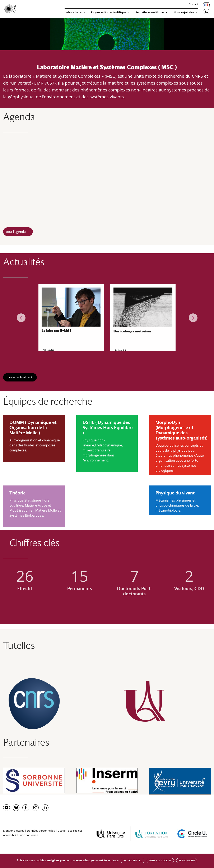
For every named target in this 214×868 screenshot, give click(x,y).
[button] (21, 318)
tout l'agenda (16, 232)
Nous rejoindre (184, 12)
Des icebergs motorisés (132, 331)
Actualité (49, 350)
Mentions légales (14, 831)
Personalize (187, 860)
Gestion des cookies (70, 831)
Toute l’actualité (18, 377)
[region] (107, 318)
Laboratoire (73, 12)
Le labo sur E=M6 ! (56, 331)
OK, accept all (132, 860)
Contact (193, 5)
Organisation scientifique (109, 12)
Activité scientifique (150, 12)
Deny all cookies (160, 860)
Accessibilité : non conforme (21, 835)
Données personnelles (41, 831)
